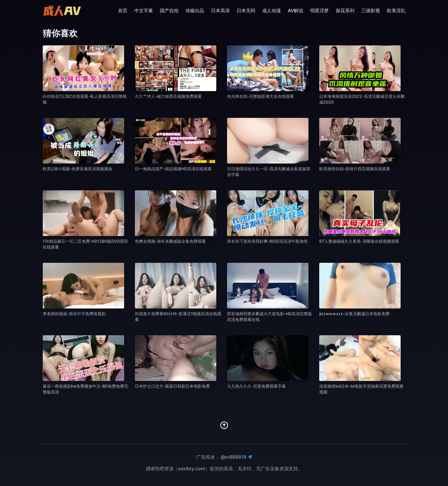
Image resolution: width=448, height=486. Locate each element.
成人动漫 (272, 10)
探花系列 (345, 10)
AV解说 (296, 10)
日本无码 (246, 10)
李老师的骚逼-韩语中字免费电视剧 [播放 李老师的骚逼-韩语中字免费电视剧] (74, 314)
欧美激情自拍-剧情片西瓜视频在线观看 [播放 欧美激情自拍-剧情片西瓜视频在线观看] (355, 169)
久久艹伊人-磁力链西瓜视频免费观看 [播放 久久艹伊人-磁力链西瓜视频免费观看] (168, 96)
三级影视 (371, 10)
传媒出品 (195, 10)
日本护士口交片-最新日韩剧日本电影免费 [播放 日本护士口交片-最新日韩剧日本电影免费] (172, 386)
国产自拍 (169, 10)
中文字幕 (144, 10)
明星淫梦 (320, 10)
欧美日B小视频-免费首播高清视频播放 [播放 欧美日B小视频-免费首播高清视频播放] (77, 169)
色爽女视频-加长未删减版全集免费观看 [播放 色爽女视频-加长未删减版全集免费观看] (170, 241)
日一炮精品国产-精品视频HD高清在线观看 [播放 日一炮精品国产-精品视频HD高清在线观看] (173, 169)
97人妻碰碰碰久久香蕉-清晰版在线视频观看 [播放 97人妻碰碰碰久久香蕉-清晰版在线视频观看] (359, 241)
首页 (123, 10)
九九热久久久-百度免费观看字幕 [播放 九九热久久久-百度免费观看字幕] (256, 386)
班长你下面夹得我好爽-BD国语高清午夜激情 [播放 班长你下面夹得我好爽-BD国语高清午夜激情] (267, 241)
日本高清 (220, 10)
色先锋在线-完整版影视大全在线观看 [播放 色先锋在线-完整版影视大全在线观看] (260, 96)
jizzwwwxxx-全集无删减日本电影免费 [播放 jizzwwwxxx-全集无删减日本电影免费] (354, 314)
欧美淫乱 (396, 10)
